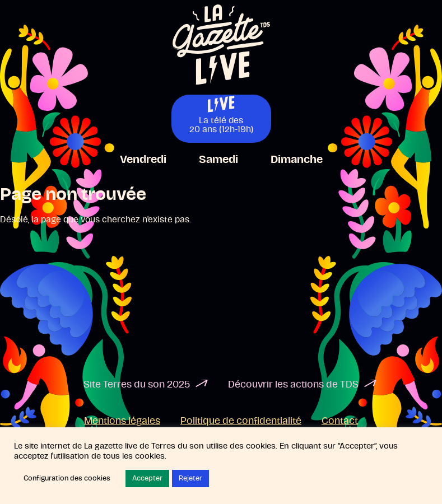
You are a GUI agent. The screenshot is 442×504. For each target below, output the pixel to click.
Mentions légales (122, 421)
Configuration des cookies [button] (67, 479)
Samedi (218, 160)
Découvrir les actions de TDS (293, 385)
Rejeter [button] (190, 479)
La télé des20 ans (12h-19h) (221, 125)
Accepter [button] (147, 479)
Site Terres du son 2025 (137, 385)
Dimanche (297, 160)
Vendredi (143, 160)
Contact (340, 421)
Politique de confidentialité (241, 421)
